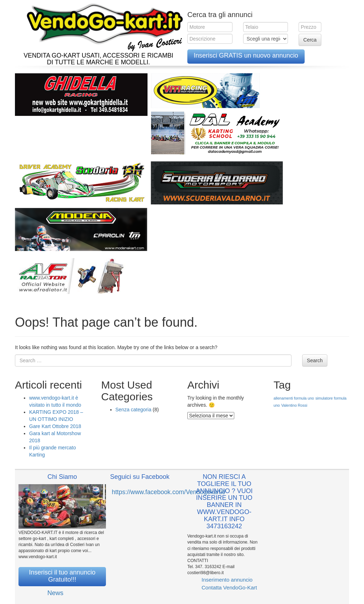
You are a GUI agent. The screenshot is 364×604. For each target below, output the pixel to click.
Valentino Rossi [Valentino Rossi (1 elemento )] (294, 405)
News (55, 593)
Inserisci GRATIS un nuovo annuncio (246, 55)
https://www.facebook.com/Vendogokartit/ (169, 492)
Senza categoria (133, 410)
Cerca (310, 40)
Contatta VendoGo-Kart (229, 587)
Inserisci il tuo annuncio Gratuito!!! (62, 576)
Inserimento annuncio (227, 580)
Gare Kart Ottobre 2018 (55, 426)
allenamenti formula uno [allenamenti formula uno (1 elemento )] (294, 398)
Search (315, 360)
